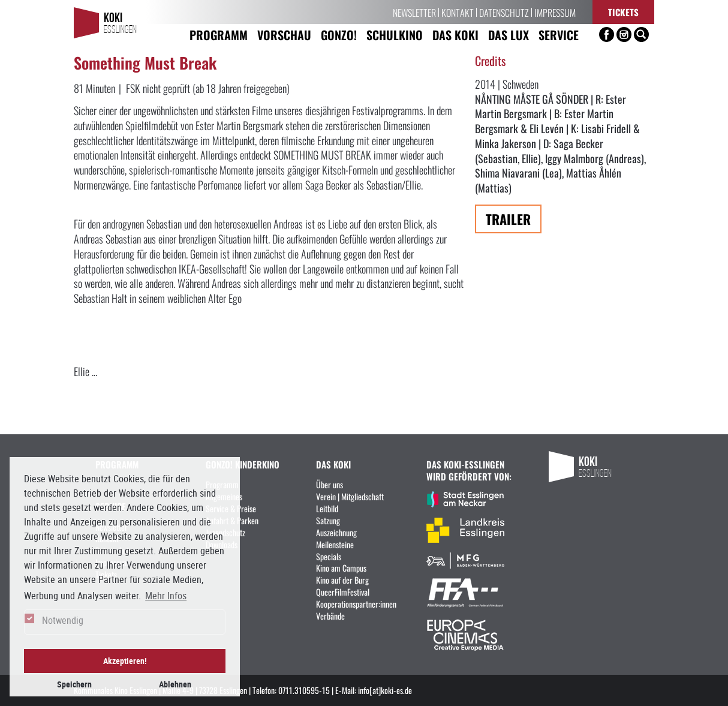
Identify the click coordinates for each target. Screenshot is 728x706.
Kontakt (458, 12)
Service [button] (559, 34)
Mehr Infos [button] (166, 596)
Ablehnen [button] (175, 684)
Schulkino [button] (395, 34)
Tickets (623, 12)
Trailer (508, 219)
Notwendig (63, 620)
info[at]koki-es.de (385, 690)
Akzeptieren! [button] (125, 661)
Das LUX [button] (509, 34)
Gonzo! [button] (339, 34)
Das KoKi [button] (455, 34)
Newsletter (414, 12)
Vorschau (284, 34)
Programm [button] (219, 34)
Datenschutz (504, 12)
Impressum (555, 12)
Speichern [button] (74, 684)
